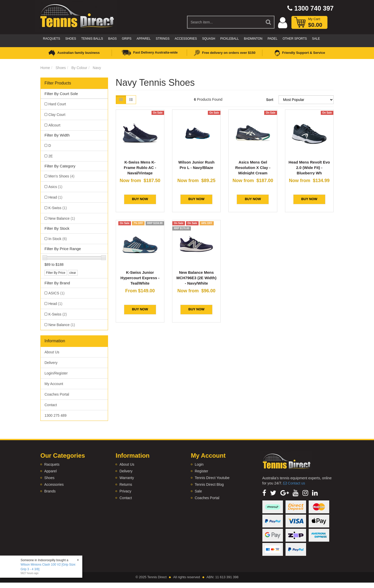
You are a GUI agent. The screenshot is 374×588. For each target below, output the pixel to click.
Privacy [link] (125, 491)
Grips (127, 39)
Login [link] (199, 464)
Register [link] (201, 471)
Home (45, 68)
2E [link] (51, 156)
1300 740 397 (310, 8)
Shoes (71, 39)
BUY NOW (140, 199)
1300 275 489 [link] (56, 415)
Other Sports (295, 39)
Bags (112, 39)
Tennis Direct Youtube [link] (212, 478)
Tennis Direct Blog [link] (209, 484)
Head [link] (55, 197)
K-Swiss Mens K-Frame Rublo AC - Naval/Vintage (140, 168)
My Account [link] (54, 384)
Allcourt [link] (54, 125)
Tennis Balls (92, 39)
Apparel (144, 39)
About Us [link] (52, 352)
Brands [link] (50, 491)
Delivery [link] (51, 363)
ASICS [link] (56, 293)
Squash (209, 39)
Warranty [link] (127, 478)
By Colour (79, 68)
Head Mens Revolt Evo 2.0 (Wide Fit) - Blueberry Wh (309, 168)
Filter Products (58, 83)
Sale (316, 39)
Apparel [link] (50, 471)
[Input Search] (225, 22)
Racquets (52, 39)
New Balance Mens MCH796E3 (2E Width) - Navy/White (197, 278)
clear (73, 273)
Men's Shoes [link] (61, 176)
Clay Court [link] (57, 115)
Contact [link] (51, 405)
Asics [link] (55, 187)
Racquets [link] (52, 464)
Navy (97, 68)
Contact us (294, 483)
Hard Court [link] (57, 104)
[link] (264, 493)
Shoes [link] (49, 478)
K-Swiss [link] (58, 208)
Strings (163, 39)
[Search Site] (269, 22)
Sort (270, 100)
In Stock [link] (58, 239)
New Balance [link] (62, 218)
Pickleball (229, 39)
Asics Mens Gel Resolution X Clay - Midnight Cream (253, 168)
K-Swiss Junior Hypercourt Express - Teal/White (140, 278)
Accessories (186, 39)
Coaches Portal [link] (57, 394)
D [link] (50, 146)
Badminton (253, 39)
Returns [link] (126, 484)
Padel (272, 39)
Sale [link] (198, 491)
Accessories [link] (54, 484)
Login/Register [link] (56, 373)
